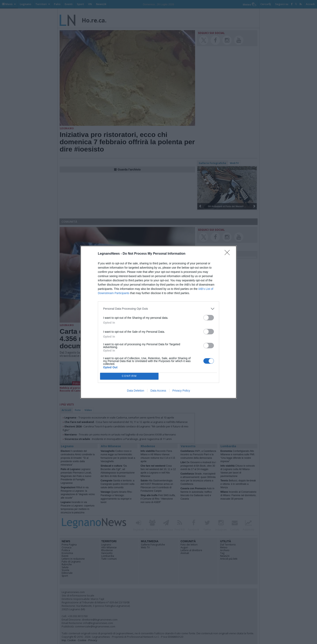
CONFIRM (129, 376)
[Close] (228, 254)
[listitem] (158, 309)
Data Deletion (136, 391)
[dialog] (158, 322)
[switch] (209, 318)
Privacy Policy (181, 391)
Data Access (158, 391)
